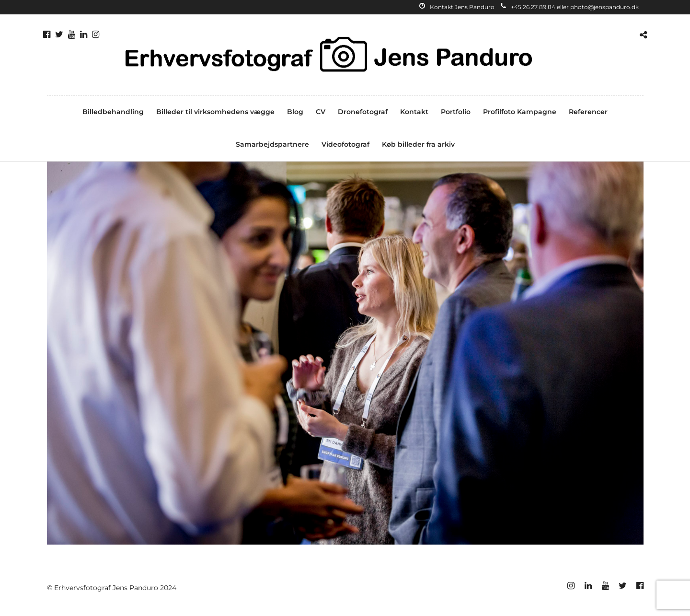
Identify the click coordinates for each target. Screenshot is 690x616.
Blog (295, 112)
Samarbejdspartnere (272, 144)
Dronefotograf (363, 112)
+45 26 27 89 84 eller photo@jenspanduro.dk (570, 7)
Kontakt (414, 112)
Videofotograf (345, 144)
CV (321, 112)
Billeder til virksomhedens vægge (215, 112)
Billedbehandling (113, 112)
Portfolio (456, 112)
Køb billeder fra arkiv (418, 144)
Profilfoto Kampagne (520, 112)
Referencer (588, 112)
